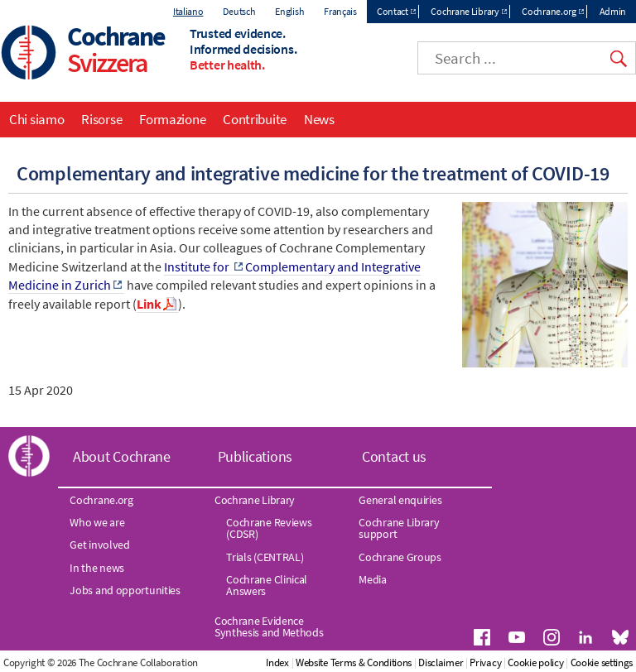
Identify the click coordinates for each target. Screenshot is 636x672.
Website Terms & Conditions (354, 662)
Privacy (485, 662)
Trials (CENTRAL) (265, 557)
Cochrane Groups (400, 557)
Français (340, 11)
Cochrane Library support (399, 528)
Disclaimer (441, 662)
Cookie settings (602, 662)
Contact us (394, 456)
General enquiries (400, 500)
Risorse (101, 119)
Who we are (97, 522)
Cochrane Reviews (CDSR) (269, 528)
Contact (393, 11)
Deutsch (239, 11)
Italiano (188, 11)
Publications (255, 456)
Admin (613, 11)
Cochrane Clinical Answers (267, 585)
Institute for (198, 266)
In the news (97, 568)
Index (277, 662)
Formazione (172, 119)
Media (373, 579)
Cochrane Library (465, 11)
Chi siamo (36, 119)
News (319, 119)
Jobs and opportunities (125, 590)
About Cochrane (122, 456)
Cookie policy (535, 662)
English (289, 11)
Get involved (99, 545)
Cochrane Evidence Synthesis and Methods (269, 626)
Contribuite (255, 119)
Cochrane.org (549, 11)
